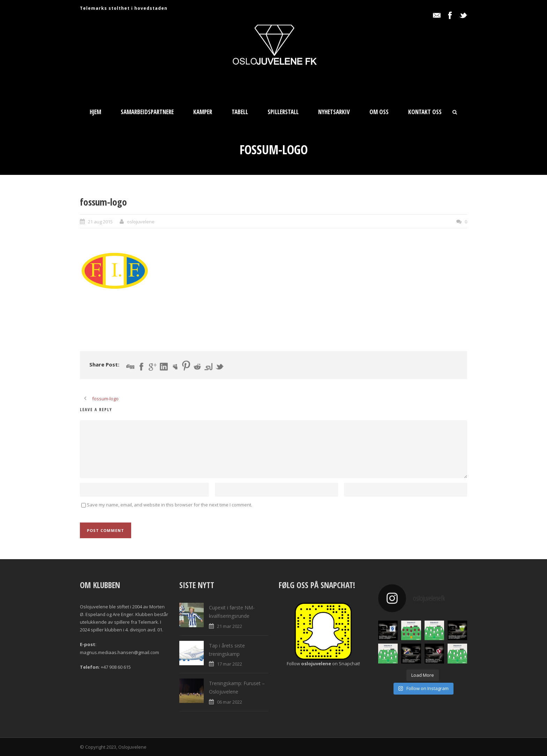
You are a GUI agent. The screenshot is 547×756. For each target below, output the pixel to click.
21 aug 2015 (100, 222)
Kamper (203, 112)
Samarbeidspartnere (147, 112)
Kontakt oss (425, 112)
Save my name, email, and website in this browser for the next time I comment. (170, 505)
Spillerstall (283, 112)
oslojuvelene (141, 222)
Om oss (379, 112)
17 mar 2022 (230, 664)
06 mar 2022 (230, 702)
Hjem (95, 112)
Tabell (240, 112)
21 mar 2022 (230, 626)
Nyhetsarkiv (334, 112)
